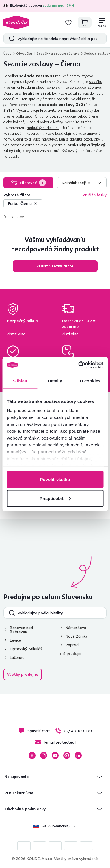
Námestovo (76, 628)
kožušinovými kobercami (23, 133)
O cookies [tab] (90, 381)
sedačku (96, 82)
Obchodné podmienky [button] (25, 809)
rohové (50, 116)
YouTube (55, 755)
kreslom (10, 87)
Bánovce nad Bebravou (21, 630)
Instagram (44, 755)
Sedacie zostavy (97, 53)
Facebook (32, 755)
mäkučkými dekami (43, 128)
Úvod (8, 53)
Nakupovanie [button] (17, 777)
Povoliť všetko (55, 479)
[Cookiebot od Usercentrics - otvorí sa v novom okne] (79, 365)
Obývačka (24, 53)
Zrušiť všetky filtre (55, 266)
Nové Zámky (77, 636)
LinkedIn (78, 755)
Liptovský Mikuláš (26, 649)
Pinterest (67, 755)
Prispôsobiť (55, 498)
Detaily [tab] (55, 381)
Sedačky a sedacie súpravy (58, 53)
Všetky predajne (23, 674)
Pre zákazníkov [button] (19, 793)
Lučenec (17, 657)
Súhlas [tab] (20, 381)
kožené (19, 122)
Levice (15, 640)
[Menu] (102, 22)
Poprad (72, 645)
